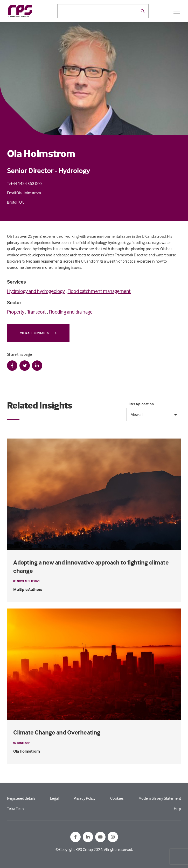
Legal (54, 798)
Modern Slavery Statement (160, 798)
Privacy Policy (85, 798)
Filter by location (140, 404)
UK (22, 202)
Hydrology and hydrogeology (36, 291)
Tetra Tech (15, 808)
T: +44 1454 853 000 (24, 183)
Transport (37, 312)
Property (16, 312)
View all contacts (38, 333)
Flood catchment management (99, 291)
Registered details (21, 798)
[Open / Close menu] (177, 11)
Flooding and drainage (71, 312)
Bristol (12, 202)
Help (177, 808)
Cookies (117, 798)
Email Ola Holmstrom (24, 193)
